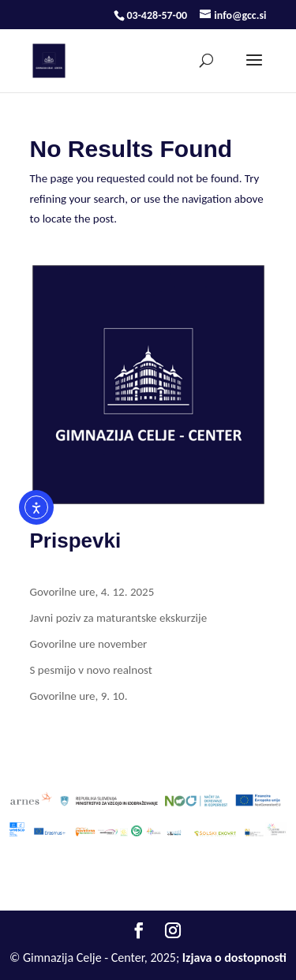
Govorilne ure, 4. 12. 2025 (92, 592)
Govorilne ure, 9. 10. (79, 696)
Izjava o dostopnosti (234, 958)
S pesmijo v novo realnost (91, 670)
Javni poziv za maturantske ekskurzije (119, 618)
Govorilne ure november (89, 644)
